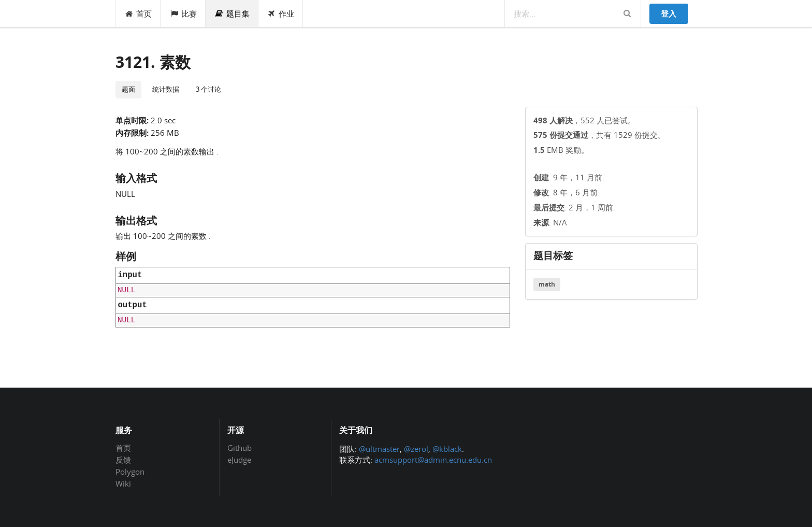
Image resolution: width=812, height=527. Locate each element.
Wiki (123, 483)
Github (240, 448)
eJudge (239, 459)
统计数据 (166, 89)
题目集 (232, 13)
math (547, 284)
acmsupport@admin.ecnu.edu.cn (433, 460)
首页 (139, 13)
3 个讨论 (208, 89)
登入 (669, 13)
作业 (281, 13)
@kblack (447, 449)
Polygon (130, 472)
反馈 (123, 460)
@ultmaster (379, 449)
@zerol (416, 449)
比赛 (183, 13)
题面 (128, 89)
